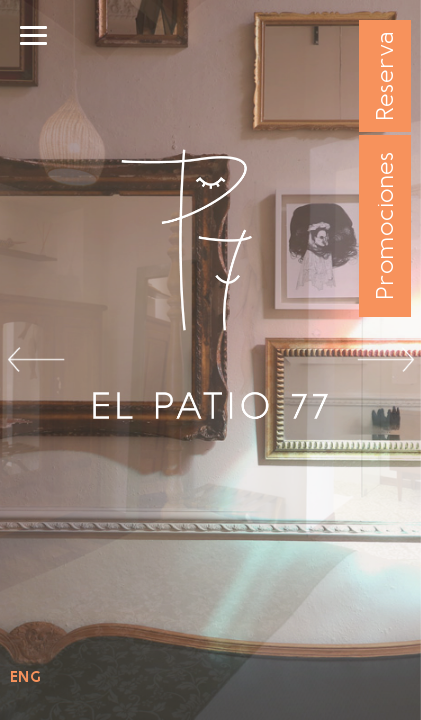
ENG (25, 677)
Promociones (384, 226)
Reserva (384, 76)
